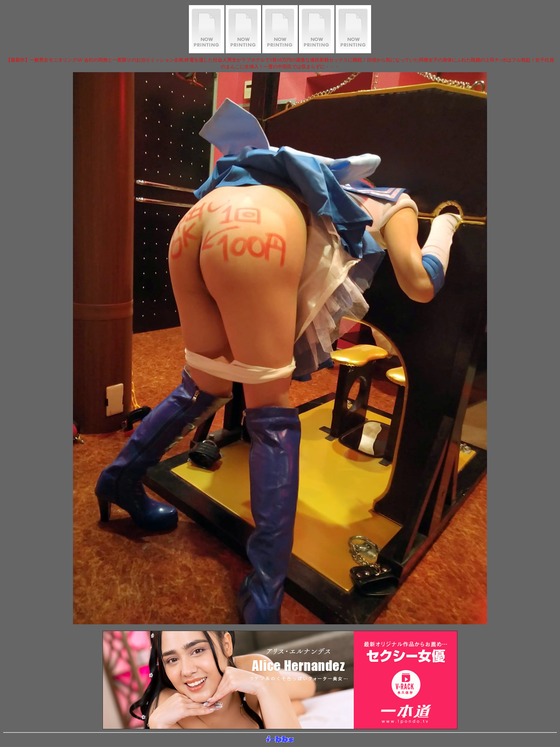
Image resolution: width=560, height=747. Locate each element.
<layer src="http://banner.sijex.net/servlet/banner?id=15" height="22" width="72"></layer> (280, 740)
